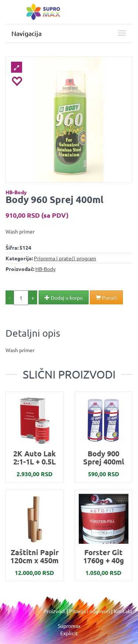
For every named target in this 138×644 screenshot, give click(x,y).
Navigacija (26, 33)
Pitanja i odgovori (90, 611)
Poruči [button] (106, 297)
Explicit (69, 633)
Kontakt (123, 611)
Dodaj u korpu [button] (64, 297)
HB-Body (16, 192)
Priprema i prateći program (65, 258)
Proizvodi (54, 611)
